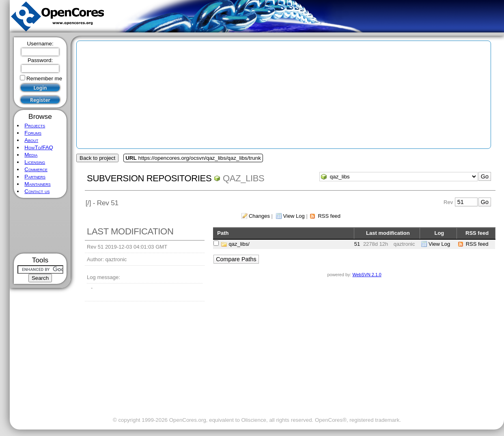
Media (31, 155)
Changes (259, 216)
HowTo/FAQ (39, 147)
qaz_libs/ (239, 244)
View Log (294, 216)
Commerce (36, 169)
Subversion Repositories (149, 178)
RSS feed (329, 216)
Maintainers (37, 184)
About (31, 140)
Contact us (37, 191)
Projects (35, 126)
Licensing (35, 162)
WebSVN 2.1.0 (367, 275)
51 (357, 244)
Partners (35, 177)
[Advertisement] (40, 226)
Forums (33, 133)
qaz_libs (243, 178)
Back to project (97, 158)
